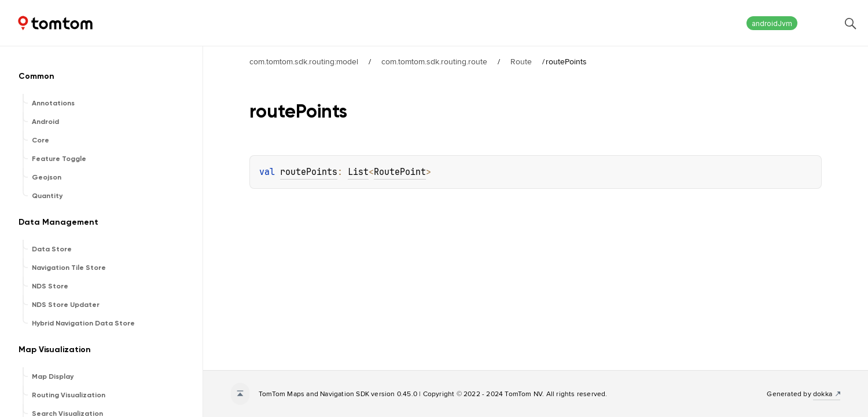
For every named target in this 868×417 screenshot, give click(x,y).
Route (521, 61)
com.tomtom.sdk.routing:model (304, 61)
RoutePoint (400, 172)
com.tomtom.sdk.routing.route (434, 61)
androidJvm (772, 23)
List (358, 172)
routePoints (309, 172)
